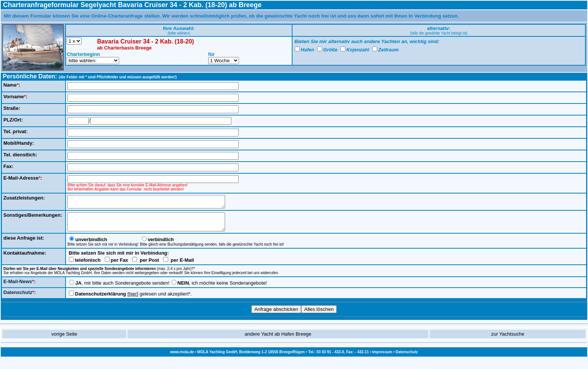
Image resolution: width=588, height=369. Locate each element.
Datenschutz (407, 358)
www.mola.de (182, 358)
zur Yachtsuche (507, 340)
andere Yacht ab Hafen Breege (278, 340)
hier (133, 299)
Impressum (382, 358)
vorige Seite (64, 340)
